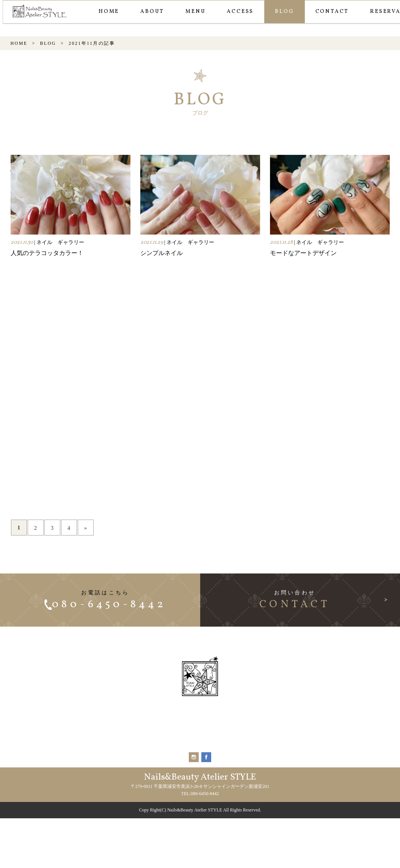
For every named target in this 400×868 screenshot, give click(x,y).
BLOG (283, 12)
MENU (194, 12)
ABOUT (151, 12)
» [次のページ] (85, 581)
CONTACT (331, 12)
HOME (107, 12)
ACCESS (239, 12)
